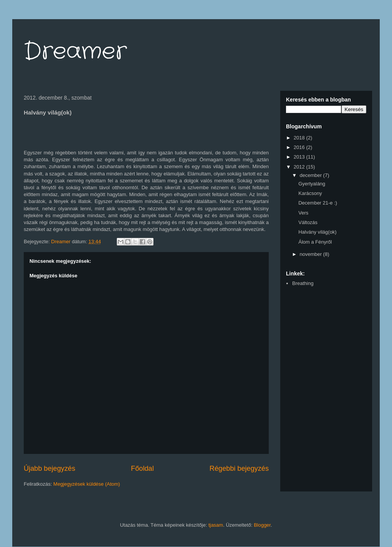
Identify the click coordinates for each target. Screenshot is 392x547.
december (311, 175)
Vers (303, 213)
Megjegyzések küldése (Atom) (87, 484)
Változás (308, 222)
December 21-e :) (318, 203)
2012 (300, 167)
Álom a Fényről (315, 242)
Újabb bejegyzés (49, 468)
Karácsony (310, 193)
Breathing (303, 283)
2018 (300, 138)
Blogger (262, 525)
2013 (300, 157)
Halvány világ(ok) (317, 232)
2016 (300, 147)
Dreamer (75, 52)
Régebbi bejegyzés (239, 468)
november (311, 254)
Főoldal (142, 468)
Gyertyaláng (312, 184)
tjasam (216, 525)
